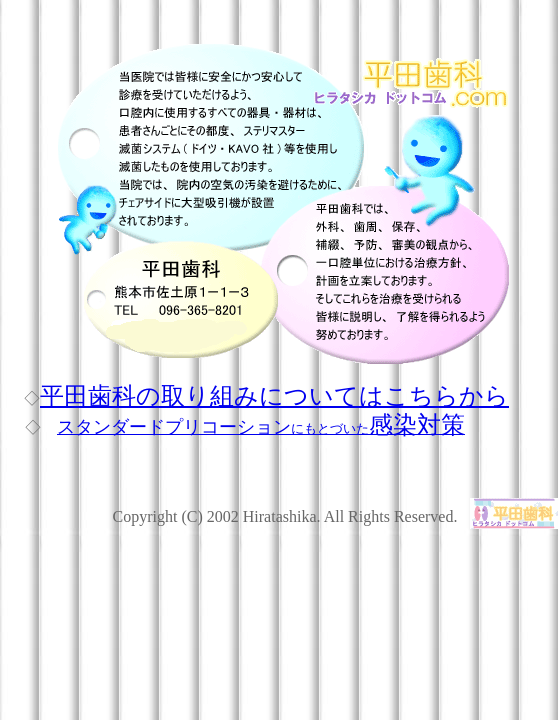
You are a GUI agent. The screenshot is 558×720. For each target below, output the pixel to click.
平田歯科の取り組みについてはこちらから (274, 396)
